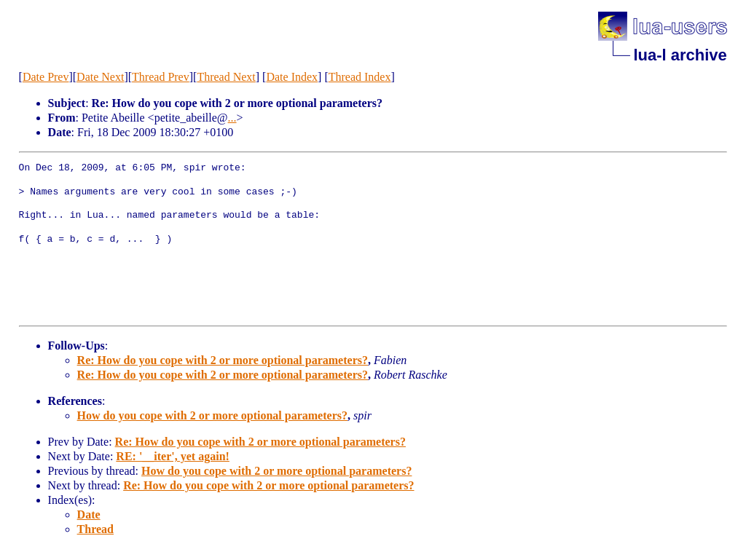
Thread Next (226, 77)
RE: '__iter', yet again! (173, 456)
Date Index (292, 77)
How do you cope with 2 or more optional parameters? (212, 415)
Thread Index (360, 77)
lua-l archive (680, 55)
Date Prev (46, 77)
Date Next (100, 77)
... (232, 118)
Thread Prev (161, 77)
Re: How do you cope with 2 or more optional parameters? (223, 360)
